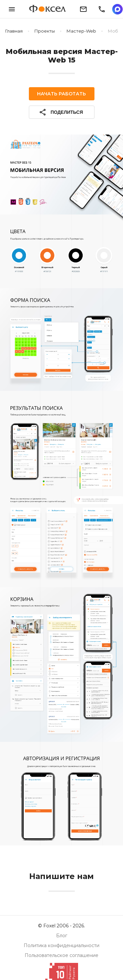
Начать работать (61, 94)
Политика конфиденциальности (61, 945)
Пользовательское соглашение (61, 955)
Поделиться (61, 112)
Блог (62, 936)
